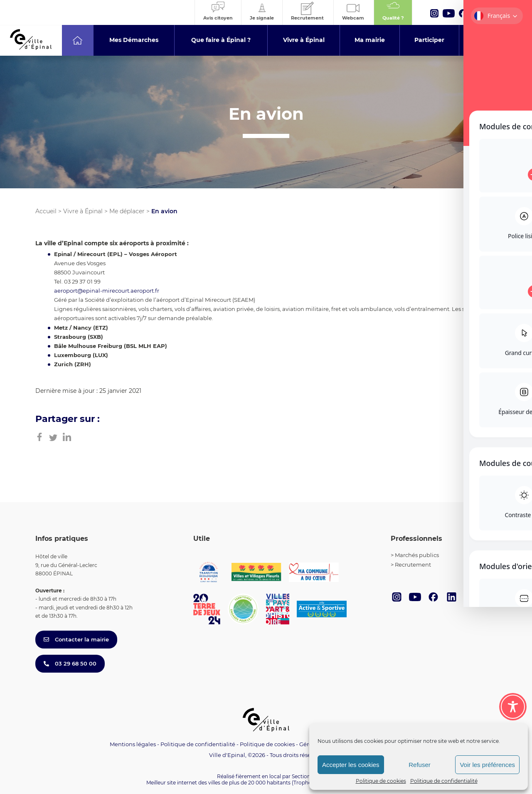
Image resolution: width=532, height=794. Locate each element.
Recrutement (413, 565)
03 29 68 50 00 (70, 663)
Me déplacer (127, 211)
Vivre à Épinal (83, 211)
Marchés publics (417, 555)
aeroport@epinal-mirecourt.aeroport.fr (107, 291)
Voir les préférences (487, 765)
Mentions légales (133, 744)
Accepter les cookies (351, 765)
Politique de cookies (381, 781)
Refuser (420, 765)
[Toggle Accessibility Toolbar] (513, 704)
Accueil (46, 211)
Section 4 (303, 776)
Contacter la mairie (76, 639)
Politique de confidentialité (444, 781)
